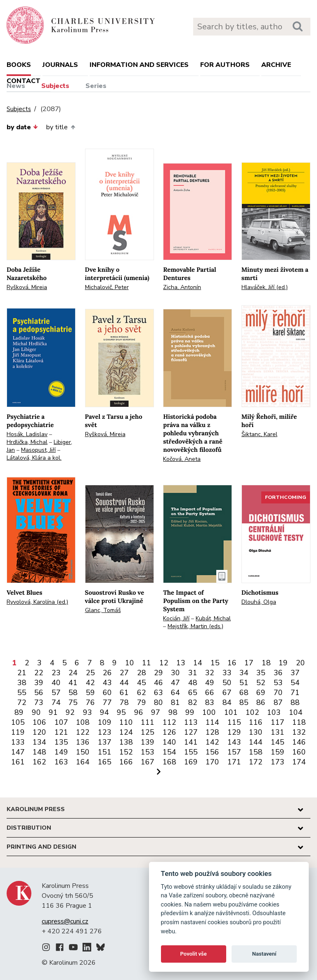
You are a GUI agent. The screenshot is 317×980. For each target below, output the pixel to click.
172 (256, 762)
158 (256, 752)
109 (105, 722)
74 (56, 702)
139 (148, 742)
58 (73, 693)
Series (96, 86)
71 (295, 693)
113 (191, 722)
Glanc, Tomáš (103, 610)
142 (212, 742)
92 (70, 712)
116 (256, 722)
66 (210, 693)
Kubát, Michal (213, 618)
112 (169, 722)
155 (191, 752)
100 (209, 712)
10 (130, 663)
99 (190, 712)
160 (299, 752)
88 (295, 702)
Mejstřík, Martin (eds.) (195, 626)
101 (231, 712)
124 (126, 732)
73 (39, 702)
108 (83, 722)
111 (148, 722)
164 (83, 762)
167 (148, 762)
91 (53, 712)
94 (104, 712)
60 (107, 693)
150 (83, 752)
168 (169, 762)
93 (88, 712)
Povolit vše (194, 954)
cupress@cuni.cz (65, 921)
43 (107, 683)
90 (36, 712)
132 (299, 732)
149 (61, 752)
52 (261, 683)
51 (244, 683)
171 (234, 762)
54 (295, 683)
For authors (225, 65)
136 (83, 742)
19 (283, 663)
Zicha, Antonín (182, 287)
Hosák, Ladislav (27, 434)
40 (56, 683)
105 (18, 722)
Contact (24, 81)
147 (18, 752)
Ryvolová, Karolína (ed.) (37, 602)
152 (126, 752)
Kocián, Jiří (176, 618)
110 (126, 722)
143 (234, 742)
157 (234, 752)
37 (295, 673)
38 (22, 683)
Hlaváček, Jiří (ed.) (265, 287)
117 (278, 722)
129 (234, 732)
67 (227, 693)
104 (296, 712)
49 (210, 683)
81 (175, 702)
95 (121, 712)
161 (18, 762)
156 (212, 752)
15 (215, 663)
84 (227, 702)
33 (227, 673)
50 (227, 683)
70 (278, 693)
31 (193, 673)
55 (22, 693)
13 (181, 663)
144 (256, 742)
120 (39, 732)
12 (164, 663)
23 (56, 673)
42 (90, 683)
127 (191, 732)
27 (124, 673)
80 (158, 702)
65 (193, 693)
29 (158, 673)
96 (139, 712)
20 (300, 663)
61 (124, 693)
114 (212, 722)
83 (210, 702)
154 (169, 752)
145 (278, 742)
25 (90, 673)
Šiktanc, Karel (259, 434)
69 (261, 693)
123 (105, 732)
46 (158, 683)
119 (18, 732)
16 (232, 663)
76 (90, 702)
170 (212, 762)
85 (244, 702)
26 (107, 673)
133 (18, 742)
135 (61, 742)
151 (105, 752)
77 (107, 702)
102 (252, 712)
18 (266, 663)
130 (256, 732)
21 (22, 673)
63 (158, 693)
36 (278, 673)
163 (61, 762)
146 (299, 742)
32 (210, 673)
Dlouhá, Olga (259, 602)
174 (299, 762)
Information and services (139, 65)
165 (105, 762)
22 (39, 673)
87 (278, 702)
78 (124, 702)
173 (278, 762)
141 (191, 742)
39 (39, 683)
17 (249, 663)
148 (39, 752)
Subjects (55, 86)
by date (22, 127)
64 (175, 693)
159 (278, 752)
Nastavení (264, 954)
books (19, 65)
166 (126, 762)
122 (83, 732)
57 (56, 693)
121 (61, 732)
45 (142, 683)
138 (126, 742)
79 (142, 702)
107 (61, 722)
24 (73, 673)
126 (169, 732)
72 (22, 702)
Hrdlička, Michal (27, 442)
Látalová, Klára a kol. (34, 458)
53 (278, 683)
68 (244, 693)
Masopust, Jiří (38, 450)
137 (105, 742)
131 (278, 732)
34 (244, 673)
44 (124, 683)
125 (148, 732)
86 (261, 702)
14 (198, 663)
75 (73, 702)
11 (147, 663)
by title (60, 127)
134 (39, 742)
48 (193, 683)
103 (274, 712)
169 (191, 762)
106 (39, 722)
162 (39, 762)
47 (175, 683)
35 (261, 673)
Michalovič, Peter (107, 287)
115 (234, 722)
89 (19, 712)
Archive (276, 65)
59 (90, 693)
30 (175, 673)
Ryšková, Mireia (27, 287)
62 (142, 693)
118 (299, 722)
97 (156, 712)
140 (169, 742)
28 (142, 673)
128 (212, 732)
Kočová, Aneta (182, 459)
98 (173, 712)
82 (193, 702)
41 (73, 683)
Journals (60, 65)
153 (148, 752)
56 (39, 693)
